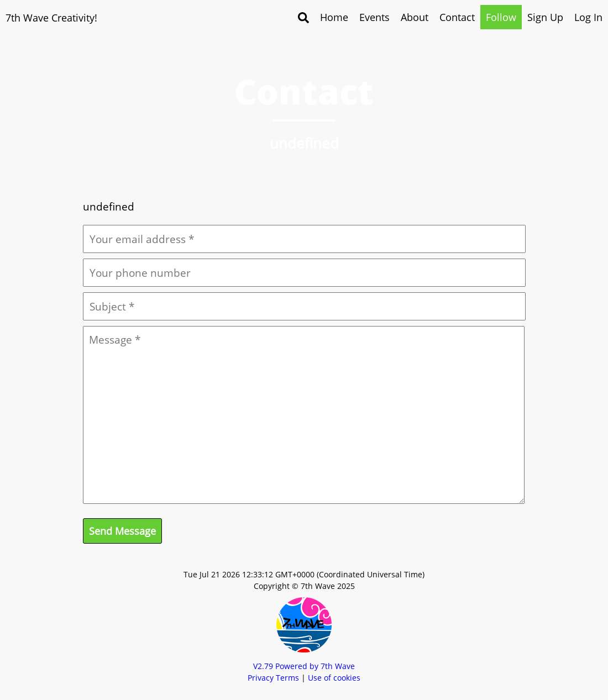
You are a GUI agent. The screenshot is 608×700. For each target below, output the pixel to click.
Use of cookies (334, 678)
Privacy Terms (273, 678)
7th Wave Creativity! (51, 18)
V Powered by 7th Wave (304, 666)
